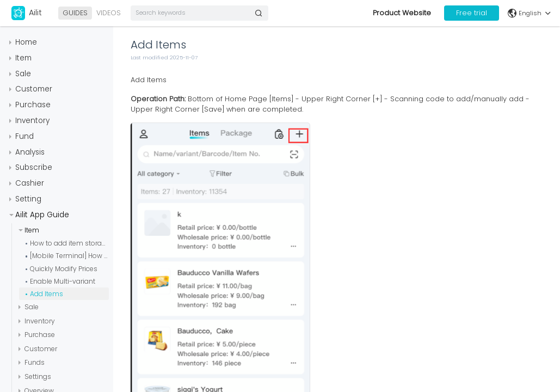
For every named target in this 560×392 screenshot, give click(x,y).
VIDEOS (109, 13)
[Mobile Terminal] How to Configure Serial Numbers (69, 256)
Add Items (47, 294)
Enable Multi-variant (63, 281)
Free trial (472, 13)
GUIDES (75, 13)
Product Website (402, 13)
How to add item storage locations (69, 243)
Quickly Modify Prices (64, 269)
